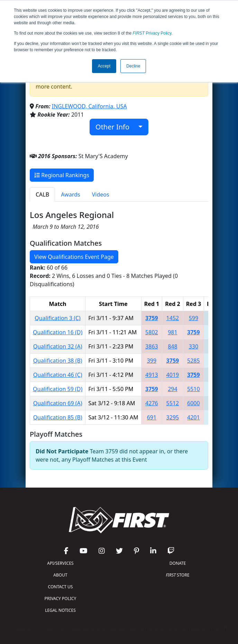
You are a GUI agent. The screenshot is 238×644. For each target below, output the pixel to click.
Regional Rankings (62, 175)
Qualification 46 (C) (58, 375)
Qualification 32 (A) (58, 346)
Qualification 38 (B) (58, 361)
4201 (194, 417)
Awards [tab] (71, 194)
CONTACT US (61, 587)
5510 (194, 389)
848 (172, 346)
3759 (152, 318)
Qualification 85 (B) (58, 417)
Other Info (116, 127)
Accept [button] (104, 66)
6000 (194, 403)
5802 (152, 332)
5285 (194, 361)
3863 (152, 346)
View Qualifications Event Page (74, 257)
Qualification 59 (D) (58, 389)
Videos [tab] (101, 194)
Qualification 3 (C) (58, 318)
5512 (173, 403)
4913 (152, 375)
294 (172, 389)
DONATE (178, 563)
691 (152, 417)
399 (152, 361)
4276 (152, 403)
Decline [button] (133, 66)
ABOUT (60, 575)
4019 (173, 375)
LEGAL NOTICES (60, 610)
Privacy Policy (152, 33)
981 (172, 332)
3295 (173, 417)
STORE (177, 575)
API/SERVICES (60, 563)
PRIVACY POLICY (61, 598)
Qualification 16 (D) (58, 332)
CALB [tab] (42, 194)
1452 (173, 318)
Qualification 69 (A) (58, 403)
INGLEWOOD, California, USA (89, 106)
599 (194, 318)
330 (194, 346)
